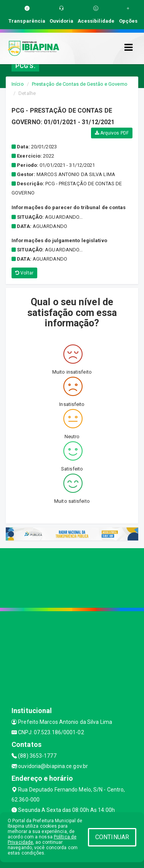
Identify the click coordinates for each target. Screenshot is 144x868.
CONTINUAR (112, 837)
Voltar (24, 273)
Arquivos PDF (112, 133)
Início (18, 84)
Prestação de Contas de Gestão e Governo (80, 84)
